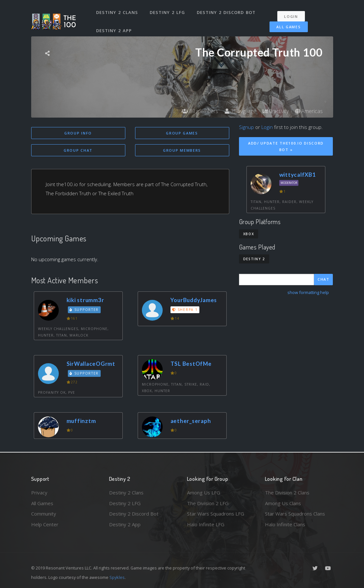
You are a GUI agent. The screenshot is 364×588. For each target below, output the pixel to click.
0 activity (276, 111)
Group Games (182, 133)
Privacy (39, 492)
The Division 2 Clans (287, 492)
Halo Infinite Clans (285, 524)
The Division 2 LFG (208, 503)
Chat (324, 279)
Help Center (45, 524)
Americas (309, 111)
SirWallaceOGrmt (91, 364)
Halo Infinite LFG (206, 524)
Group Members (182, 150)
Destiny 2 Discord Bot (226, 12)
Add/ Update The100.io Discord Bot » (286, 147)
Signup (246, 127)
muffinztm (81, 421)
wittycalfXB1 (298, 175)
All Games (289, 27)
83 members (200, 111)
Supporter (84, 310)
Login (291, 16)
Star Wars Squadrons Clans (295, 514)
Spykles (117, 577)
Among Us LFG (204, 492)
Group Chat (78, 150)
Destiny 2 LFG (167, 12)
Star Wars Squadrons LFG (216, 514)
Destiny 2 (254, 259)
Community (44, 514)
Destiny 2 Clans (117, 12)
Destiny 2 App (114, 31)
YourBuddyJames (194, 300)
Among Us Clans (283, 503)
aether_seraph (191, 421)
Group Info (78, 133)
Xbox (249, 234)
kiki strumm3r (85, 300)
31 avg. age (240, 111)
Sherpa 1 (185, 310)
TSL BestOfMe (191, 364)
